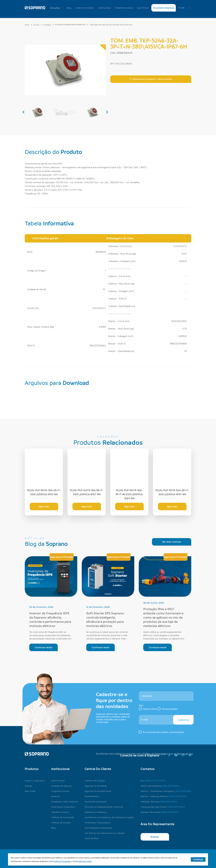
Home (28, 25)
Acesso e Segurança (35, 780)
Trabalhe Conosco (124, 8)
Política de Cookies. (85, 861)
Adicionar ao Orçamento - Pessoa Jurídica (151, 79)
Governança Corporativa (63, 807)
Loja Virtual (143, 8)
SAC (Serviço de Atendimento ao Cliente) (105, 833)
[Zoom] (103, 48)
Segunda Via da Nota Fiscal (98, 791)
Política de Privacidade (155, 754)
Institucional (104, 8)
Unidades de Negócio (61, 786)
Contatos (148, 769)
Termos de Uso (185, 754)
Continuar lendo (44, 647)
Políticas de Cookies (61, 822)
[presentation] (24, 112)
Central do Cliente (85, 8)
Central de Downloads (95, 801)
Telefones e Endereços (96, 812)
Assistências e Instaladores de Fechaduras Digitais (109, 817)
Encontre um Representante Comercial (104, 807)
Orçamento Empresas (164, 8)
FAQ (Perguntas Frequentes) (98, 828)
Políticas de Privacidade (63, 817)
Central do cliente (98, 769)
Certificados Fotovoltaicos (98, 822)
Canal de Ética (92, 838)
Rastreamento (92, 796)
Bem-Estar (30, 791)
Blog (69, 8)
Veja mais (44, 506)
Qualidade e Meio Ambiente (65, 801)
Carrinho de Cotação (95, 780)
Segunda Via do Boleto (96, 786)
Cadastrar (183, 720)
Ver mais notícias (172, 542)
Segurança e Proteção (61, 557)
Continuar (198, 859)
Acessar (155, 837)
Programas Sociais (60, 791)
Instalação (49, 25)
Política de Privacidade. (63, 861)
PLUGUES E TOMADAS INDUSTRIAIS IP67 (70, 25)
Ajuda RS (55, 796)
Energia (38, 25)
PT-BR (183, 8)
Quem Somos (58, 780)
